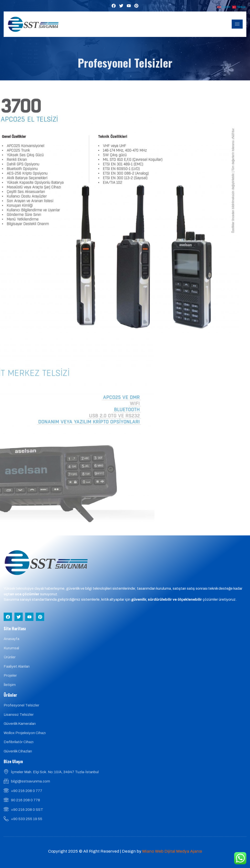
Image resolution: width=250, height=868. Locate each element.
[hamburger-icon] (237, 24)
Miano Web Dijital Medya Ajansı (172, 851)
